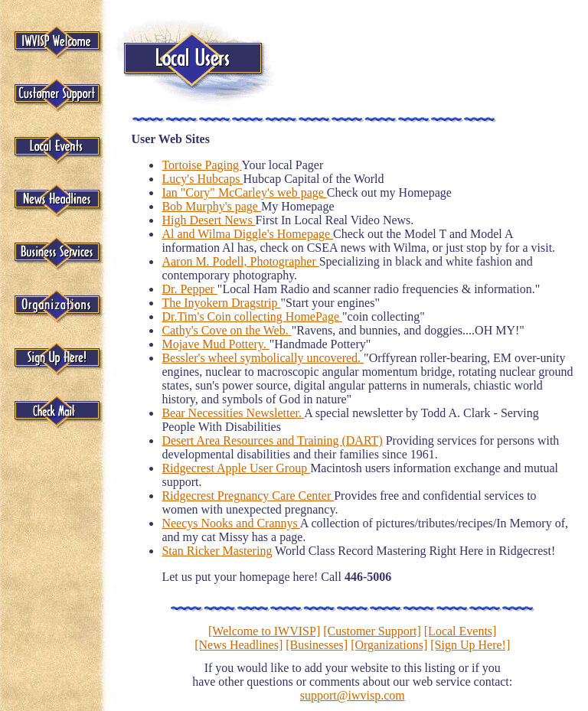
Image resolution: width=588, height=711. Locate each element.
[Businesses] (317, 645)
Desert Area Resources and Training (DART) (272, 440)
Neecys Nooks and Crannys (230, 523)
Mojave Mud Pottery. (215, 344)
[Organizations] (389, 645)
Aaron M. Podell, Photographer (240, 261)
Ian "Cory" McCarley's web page (244, 192)
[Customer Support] (372, 631)
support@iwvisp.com (353, 695)
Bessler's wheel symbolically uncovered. (263, 358)
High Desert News (208, 220)
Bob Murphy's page (211, 206)
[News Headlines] (238, 645)
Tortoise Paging (201, 165)
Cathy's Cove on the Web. (226, 330)
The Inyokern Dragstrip (221, 303)
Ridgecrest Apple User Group (236, 468)
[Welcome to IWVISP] (264, 631)
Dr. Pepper (189, 289)
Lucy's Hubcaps (202, 179)
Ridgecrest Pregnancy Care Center (248, 496)
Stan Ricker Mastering (217, 551)
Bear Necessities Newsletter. (233, 413)
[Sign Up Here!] (470, 645)
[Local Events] (461, 631)
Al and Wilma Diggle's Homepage (247, 234)
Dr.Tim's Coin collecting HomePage (252, 316)
